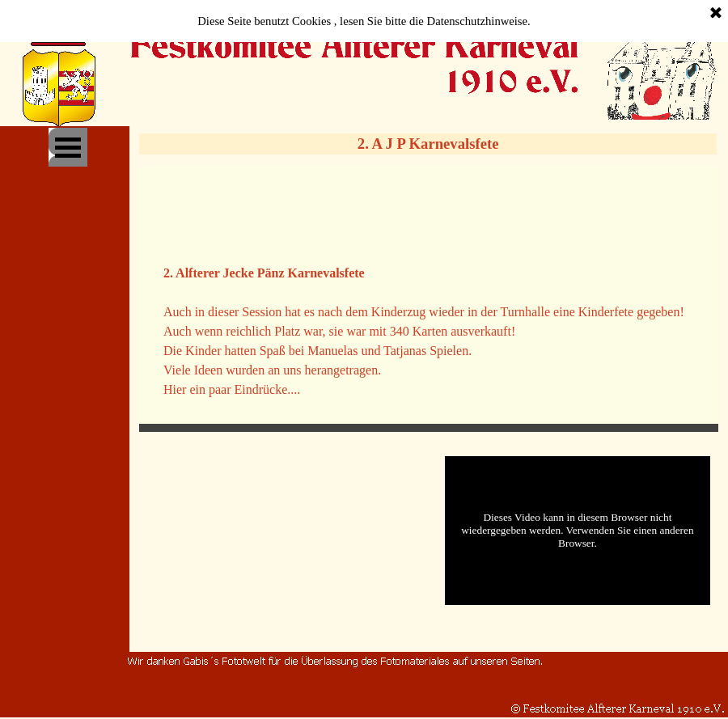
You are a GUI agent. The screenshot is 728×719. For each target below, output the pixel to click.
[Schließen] (716, 14)
